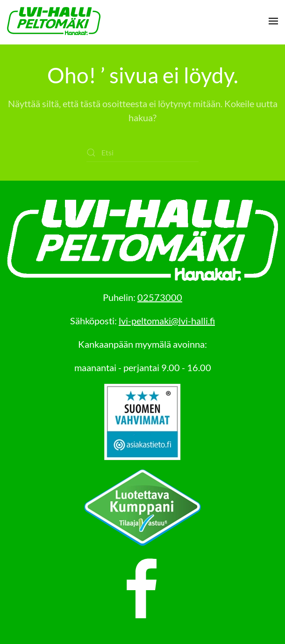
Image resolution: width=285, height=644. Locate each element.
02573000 (160, 297)
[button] (273, 21)
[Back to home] (54, 21)
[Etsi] (142, 153)
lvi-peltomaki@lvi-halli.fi (167, 321)
